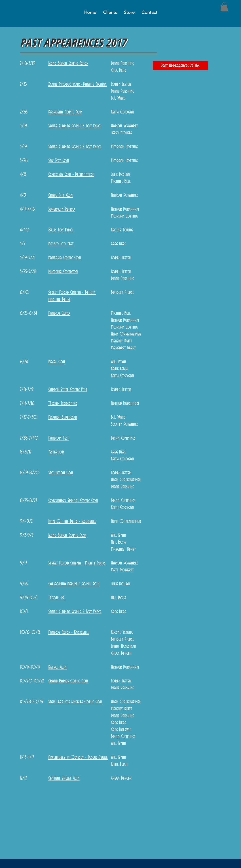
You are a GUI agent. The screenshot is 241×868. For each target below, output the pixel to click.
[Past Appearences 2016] (180, 66)
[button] (224, 7)
